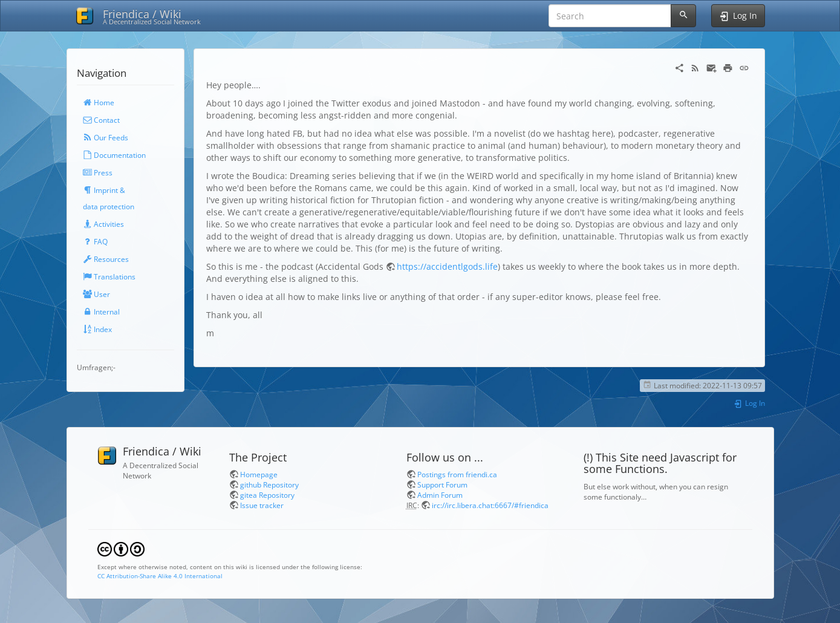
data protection (109, 206)
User (96, 294)
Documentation (114, 155)
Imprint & (104, 190)
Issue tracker (262, 505)
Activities (103, 224)
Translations (109, 276)
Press (98, 172)
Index (97, 329)
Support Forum (442, 484)
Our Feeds (106, 137)
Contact (101, 120)
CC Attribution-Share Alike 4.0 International (160, 576)
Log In (749, 403)
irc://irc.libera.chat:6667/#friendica (490, 505)
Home (99, 102)
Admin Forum (440, 495)
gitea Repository (267, 495)
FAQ (95, 241)
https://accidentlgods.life (447, 266)
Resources (106, 259)
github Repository (269, 484)
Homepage (259, 474)
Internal (101, 311)
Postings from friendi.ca (457, 474)
